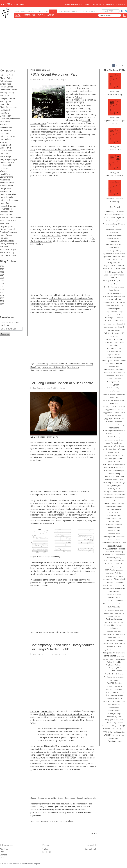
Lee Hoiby (4, 133)
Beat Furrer (5, 122)
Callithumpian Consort (114, 293)
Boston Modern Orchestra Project (114, 276)
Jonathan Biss (118, 459)
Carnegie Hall (111, 299)
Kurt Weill (4, 247)
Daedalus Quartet (114, 330)
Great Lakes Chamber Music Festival (114, 400)
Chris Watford (109, 321)
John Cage (110, 452)
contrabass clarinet (119, 324)
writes (61, 512)
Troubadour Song (115, 95)
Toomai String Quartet (114, 705)
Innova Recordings (119, 425)
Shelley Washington (8, 244)
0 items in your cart (16, 4)
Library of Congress (114, 486)
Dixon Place (114, 345)
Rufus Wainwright (114, 607)
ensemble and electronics (114, 370)
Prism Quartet (120, 582)
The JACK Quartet (73, 632)
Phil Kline (4, 154)
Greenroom (114, 403)
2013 (2, 298)
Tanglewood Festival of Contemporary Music (114, 666)
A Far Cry (120, 212)
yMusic (120, 741)
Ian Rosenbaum (71, 364)
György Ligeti (108, 419)
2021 (2, 275)
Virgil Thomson (118, 723)
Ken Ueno (4, 238)
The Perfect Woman (115, 176)
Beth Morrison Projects (114, 272)
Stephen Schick (61, 367)
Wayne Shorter (6, 212)
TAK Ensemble (120, 659)
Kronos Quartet (118, 480)
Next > (94, 833)
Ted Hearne (117, 671)
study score (121, 656)
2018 (2, 284)
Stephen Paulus (7, 186)
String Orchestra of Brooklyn (114, 653)
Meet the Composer (114, 518)
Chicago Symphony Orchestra (114, 315)
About (51, 15)
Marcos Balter (6, 78)
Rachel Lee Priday (108, 589)
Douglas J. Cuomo (8, 98)
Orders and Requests (69, 11)
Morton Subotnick (8, 229)
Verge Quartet (85, 164)
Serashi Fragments (63, 521)
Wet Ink (107, 729)
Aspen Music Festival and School (114, 257)
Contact (3, 855)
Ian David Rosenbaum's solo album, (71, 298)
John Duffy (4, 113)
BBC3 (105, 269)
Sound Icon (110, 647)
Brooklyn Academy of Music (114, 287)
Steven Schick (79, 448)
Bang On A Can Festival (110, 266)
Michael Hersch (7, 130)
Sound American (120, 643)
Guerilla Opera (121, 406)
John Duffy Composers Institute (114, 455)
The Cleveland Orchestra (114, 674)
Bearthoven (111, 269)
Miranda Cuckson (114, 534)
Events (41, 15)
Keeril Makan (6, 174)
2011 (2, 304)
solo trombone (112, 637)
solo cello (110, 631)
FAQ (2, 852)
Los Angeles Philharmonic (114, 495)
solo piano (72, 821)
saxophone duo (119, 613)
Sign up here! (90, 849)
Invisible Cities (118, 434)
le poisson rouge (119, 483)
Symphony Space (108, 659)
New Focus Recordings (51, 235)
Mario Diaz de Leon (8, 107)
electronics (110, 364)
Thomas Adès (110, 698)
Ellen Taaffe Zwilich (8, 255)
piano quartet (108, 579)
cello (120, 299)
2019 (2, 281)
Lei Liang (4, 168)
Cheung (87, 109)
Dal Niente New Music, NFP (114, 333)
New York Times (110, 564)
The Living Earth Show (114, 689)
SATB (122, 610)
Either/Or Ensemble (114, 358)
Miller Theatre (61, 632)
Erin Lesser (109, 379)
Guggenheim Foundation (114, 409)
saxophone (109, 613)
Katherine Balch (7, 75)
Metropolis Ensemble (114, 525)
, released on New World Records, (61, 149)
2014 (2, 295)
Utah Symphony (112, 717)
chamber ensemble (109, 302)
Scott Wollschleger (8, 250)
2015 (2, 292)
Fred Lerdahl (5, 165)
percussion (120, 570)
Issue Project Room (114, 443)
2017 (2, 286)
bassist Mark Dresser (56, 448)
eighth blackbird (114, 355)
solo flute (117, 631)
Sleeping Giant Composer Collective (114, 627)
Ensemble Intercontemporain (114, 373)
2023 (2, 269)
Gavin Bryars (5, 84)
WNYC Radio (107, 732)
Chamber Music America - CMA (114, 306)
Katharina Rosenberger (10, 200)
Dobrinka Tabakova (8, 232)
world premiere (119, 732)
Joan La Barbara (7, 162)
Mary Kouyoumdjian (9, 159)
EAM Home (20, 11)
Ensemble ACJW (114, 367)
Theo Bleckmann (110, 692)
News (31, 11)
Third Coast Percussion (39, 370)
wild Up (113, 729)
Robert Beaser (6, 81)
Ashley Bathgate (120, 254)
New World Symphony (114, 558)
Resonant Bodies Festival (114, 595)
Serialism (120, 622)
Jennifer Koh (107, 449)
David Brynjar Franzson (10, 119)
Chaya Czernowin (111, 312)
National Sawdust (38, 304)
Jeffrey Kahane (119, 446)
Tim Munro (119, 698)
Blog (18, 15)
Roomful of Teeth (110, 601)
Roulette (120, 601)
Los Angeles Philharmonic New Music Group (114, 499)
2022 (2, 272)
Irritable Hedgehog (114, 437)
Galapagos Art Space (109, 394)
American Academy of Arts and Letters (114, 225)
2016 (2, 289)
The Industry (114, 680)
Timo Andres (53, 370)
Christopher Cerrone (9, 90)
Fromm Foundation (114, 391)
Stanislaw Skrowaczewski (11, 218)
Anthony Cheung (7, 93)
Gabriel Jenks (5, 148)
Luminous (48, 172)
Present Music (109, 582)
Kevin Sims (109, 480)
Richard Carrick (6, 87)
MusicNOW (122, 543)
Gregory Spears (7, 226)
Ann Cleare (5, 95)
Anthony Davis (6, 101)
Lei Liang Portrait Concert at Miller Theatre (62, 383)
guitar (123, 413)
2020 (2, 278)
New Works (120, 555)
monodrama (121, 537)
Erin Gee (4, 125)
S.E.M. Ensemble (111, 622)
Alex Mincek (5, 180)
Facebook (47, 852)
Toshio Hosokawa (114, 708)
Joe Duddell (5, 110)
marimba (121, 503)
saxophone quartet (114, 616)
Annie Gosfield (6, 127)
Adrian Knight (6, 156)
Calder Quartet (114, 290)
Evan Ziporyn (112, 382)
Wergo (80, 103)
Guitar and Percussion (114, 416)
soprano (120, 640)
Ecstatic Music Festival (114, 351)
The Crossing (108, 677)
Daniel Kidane (6, 151)
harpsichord (110, 422)
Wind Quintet (121, 729)
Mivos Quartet (36, 367)
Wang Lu (4, 171)
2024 (2, 266)
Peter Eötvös (110, 573)
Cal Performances (108, 296)
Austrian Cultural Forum (114, 260)
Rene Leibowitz (114, 592)
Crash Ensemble (119, 327)
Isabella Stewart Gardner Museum (114, 440)
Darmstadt (114, 336)
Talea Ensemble (76, 114)
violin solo (109, 723)
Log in (2, 4)
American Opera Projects (114, 236)
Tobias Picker (6, 191)
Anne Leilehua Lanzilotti (114, 244)
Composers (42, 11)
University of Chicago (114, 714)
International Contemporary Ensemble (114, 429)
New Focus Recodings (114, 552)
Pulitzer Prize (119, 585)
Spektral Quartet (109, 650)
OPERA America (110, 570)
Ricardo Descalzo (60, 821)
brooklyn (114, 284)
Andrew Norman (7, 183)
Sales (2, 858)
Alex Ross (107, 218)
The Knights (118, 686)
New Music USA (109, 555)
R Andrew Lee (120, 589)
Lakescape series (42, 562)
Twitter (45, 849)
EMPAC (119, 364)
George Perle (6, 188)
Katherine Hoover (8, 136)
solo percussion (109, 634)
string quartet (110, 656)
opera (121, 567)
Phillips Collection (111, 576)
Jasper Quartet (108, 446)
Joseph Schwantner (8, 206)
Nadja (90, 227)
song (119, 637)
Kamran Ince (5, 139)
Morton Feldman (114, 540)
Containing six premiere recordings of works (79, 107)
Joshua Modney (114, 462)
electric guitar (107, 361)
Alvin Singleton (6, 215)
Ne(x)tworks (119, 564)
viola (116, 720)
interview (109, 434)
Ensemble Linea (110, 376)
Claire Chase (119, 321)
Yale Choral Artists (118, 735)
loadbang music (49, 632)
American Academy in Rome (114, 221)
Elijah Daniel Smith (8, 220)
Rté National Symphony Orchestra (114, 604)
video (120, 717)
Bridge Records (120, 281)
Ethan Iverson (118, 379)
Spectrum (118, 647)
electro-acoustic (120, 361)
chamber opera (114, 309)
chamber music (120, 302)
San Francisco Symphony (112, 610)
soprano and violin (108, 643)
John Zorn (108, 459)
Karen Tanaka (6, 235)
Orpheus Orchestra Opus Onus (115, 122)
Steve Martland (6, 177)
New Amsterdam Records (114, 549)
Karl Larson (108, 468)
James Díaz (5, 104)
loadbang (42, 448)
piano (121, 576)
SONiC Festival (110, 640)
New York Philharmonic (114, 561)
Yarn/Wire (112, 741)
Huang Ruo (5, 203)
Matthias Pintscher (8, 194)
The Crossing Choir (119, 677)
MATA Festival (114, 512)
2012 (2, 301)
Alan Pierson (108, 215)
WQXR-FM (108, 735)
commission (108, 324)
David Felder (5, 116)
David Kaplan (108, 342)
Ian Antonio (118, 422)
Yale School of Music (114, 738)
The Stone (121, 692)
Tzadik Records (114, 711)
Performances (91, 11)
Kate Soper (5, 223)
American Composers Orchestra (114, 231)
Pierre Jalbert (5, 145)
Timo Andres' (75, 307)
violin (121, 720)
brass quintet (108, 281)
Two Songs (115, 202)
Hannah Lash (119, 418)
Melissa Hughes (114, 522)
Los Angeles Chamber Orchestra (114, 492)
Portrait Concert (37, 446)
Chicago (120, 312)
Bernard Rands (6, 197)
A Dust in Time (115, 149)
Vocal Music (107, 726)
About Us (4, 849)
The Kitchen (110, 686)
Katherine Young (7, 252)
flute (119, 382)
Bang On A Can (114, 263)
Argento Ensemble (108, 254)
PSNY (53, 11)
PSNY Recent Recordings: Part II (55, 74)
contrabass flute (108, 327)
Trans (54, 167)
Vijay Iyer (4, 142)
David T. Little (119, 342)
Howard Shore (6, 209)
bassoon (121, 266)
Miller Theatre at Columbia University (66, 443)
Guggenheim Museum (111, 413)
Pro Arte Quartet (108, 585)
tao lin (108, 671)
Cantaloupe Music (120, 296)
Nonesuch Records (111, 567)
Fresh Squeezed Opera (114, 388)
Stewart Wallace (7, 241)
